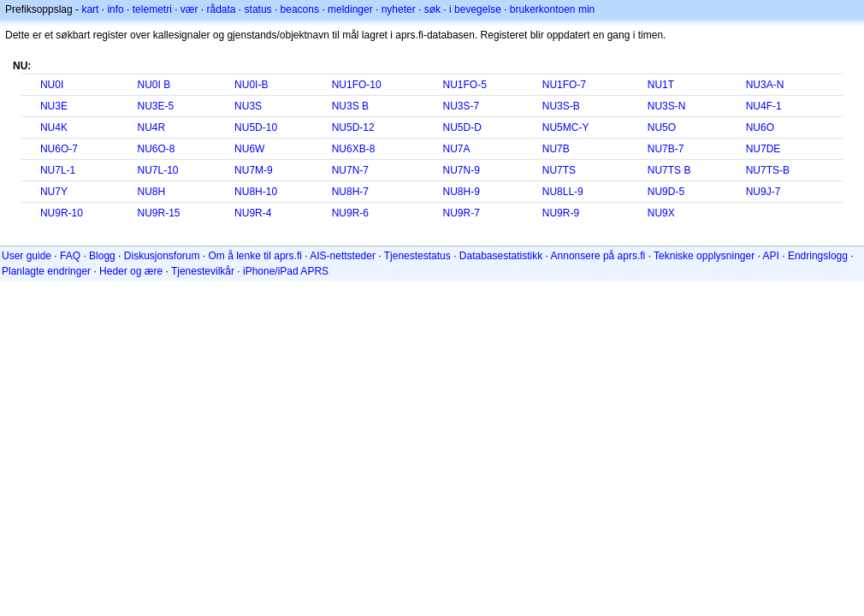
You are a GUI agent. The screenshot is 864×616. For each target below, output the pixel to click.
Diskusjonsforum (162, 256)
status (258, 9)
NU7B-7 (666, 149)
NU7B (556, 149)
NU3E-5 (156, 106)
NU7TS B (669, 170)
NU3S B (350, 106)
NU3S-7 (461, 106)
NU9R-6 (350, 213)
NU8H (152, 192)
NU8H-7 (350, 192)
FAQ (70, 256)
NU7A (456, 149)
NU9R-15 (159, 213)
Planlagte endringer (46, 271)
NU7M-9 (254, 170)
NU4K (54, 127)
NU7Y (54, 192)
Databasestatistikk (501, 256)
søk (432, 9)
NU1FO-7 (564, 85)
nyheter (399, 9)
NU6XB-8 (354, 149)
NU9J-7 (763, 192)
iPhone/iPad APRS (286, 271)
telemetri (152, 9)
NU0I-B (251, 85)
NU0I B (154, 85)
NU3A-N (765, 85)
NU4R (152, 127)
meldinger (350, 9)
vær (189, 9)
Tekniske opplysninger (704, 256)
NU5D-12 (353, 127)
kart (90, 9)
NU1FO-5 (464, 85)
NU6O (760, 127)
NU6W (249, 149)
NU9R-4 (253, 213)
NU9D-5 (666, 192)
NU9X (661, 213)
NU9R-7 (461, 213)
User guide (27, 256)
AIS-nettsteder (343, 256)
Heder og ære (131, 271)
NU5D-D (462, 127)
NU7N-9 (461, 170)
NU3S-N (667, 106)
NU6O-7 (59, 149)
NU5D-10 (256, 127)
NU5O (662, 127)
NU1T (661, 85)
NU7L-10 (158, 170)
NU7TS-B (768, 170)
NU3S (248, 106)
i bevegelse (475, 9)
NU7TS (559, 170)
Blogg (102, 256)
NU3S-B (561, 106)
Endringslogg (818, 256)
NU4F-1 (764, 106)
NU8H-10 (256, 192)
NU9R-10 (62, 213)
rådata (222, 9)
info (115, 9)
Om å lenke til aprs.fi (255, 256)
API (771, 256)
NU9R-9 (561, 213)
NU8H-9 (461, 192)
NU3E (54, 106)
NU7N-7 (350, 170)
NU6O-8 (157, 149)
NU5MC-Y (566, 127)
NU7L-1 (58, 170)
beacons (300, 9)
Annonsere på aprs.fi (598, 256)
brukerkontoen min (552, 9)
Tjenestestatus (417, 256)
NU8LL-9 (563, 192)
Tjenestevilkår (203, 271)
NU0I (52, 85)
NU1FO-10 (357, 85)
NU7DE (763, 149)
